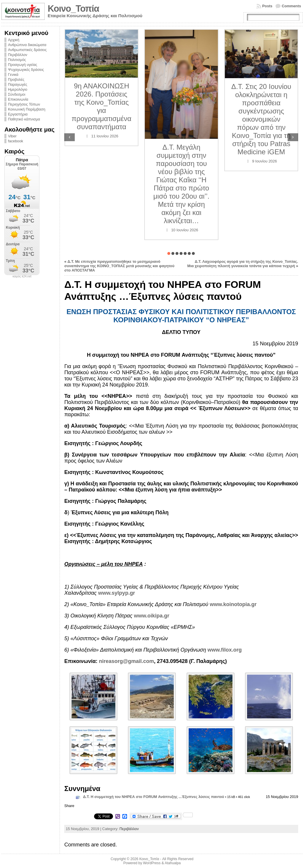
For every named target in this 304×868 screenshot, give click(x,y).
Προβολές (16, 79)
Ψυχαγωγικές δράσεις (26, 70)
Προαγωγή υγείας (22, 65)
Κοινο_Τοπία (73, 9)
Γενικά (13, 75)
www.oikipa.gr (152, 616)
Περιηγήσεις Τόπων (24, 104)
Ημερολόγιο (18, 89)
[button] (169, 253)
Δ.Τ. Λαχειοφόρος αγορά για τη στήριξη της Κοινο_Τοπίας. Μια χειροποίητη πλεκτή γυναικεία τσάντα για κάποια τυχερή (243, 264)
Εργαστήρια (18, 114)
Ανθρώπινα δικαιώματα (27, 45)
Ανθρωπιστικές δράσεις (27, 50)
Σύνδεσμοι (16, 94)
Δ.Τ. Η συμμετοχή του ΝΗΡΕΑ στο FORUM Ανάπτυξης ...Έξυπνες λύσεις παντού (153, 797)
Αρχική (14, 40)
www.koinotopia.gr (233, 604)
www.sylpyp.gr (117, 593)
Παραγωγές (18, 84)
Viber (12, 136)
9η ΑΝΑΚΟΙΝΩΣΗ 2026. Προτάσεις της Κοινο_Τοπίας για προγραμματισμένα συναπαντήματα (135, 106)
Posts (267, 6)
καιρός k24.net (22, 276)
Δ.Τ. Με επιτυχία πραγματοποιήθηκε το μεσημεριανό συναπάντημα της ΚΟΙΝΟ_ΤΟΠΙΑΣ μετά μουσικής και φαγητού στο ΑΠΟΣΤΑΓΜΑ (119, 266)
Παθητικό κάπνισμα (24, 119)
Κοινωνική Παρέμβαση (27, 109)
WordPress (152, 863)
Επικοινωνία (18, 99)
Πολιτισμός (17, 60)
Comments (291, 6)
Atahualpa (173, 863)
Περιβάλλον (18, 55)
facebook (15, 141)
